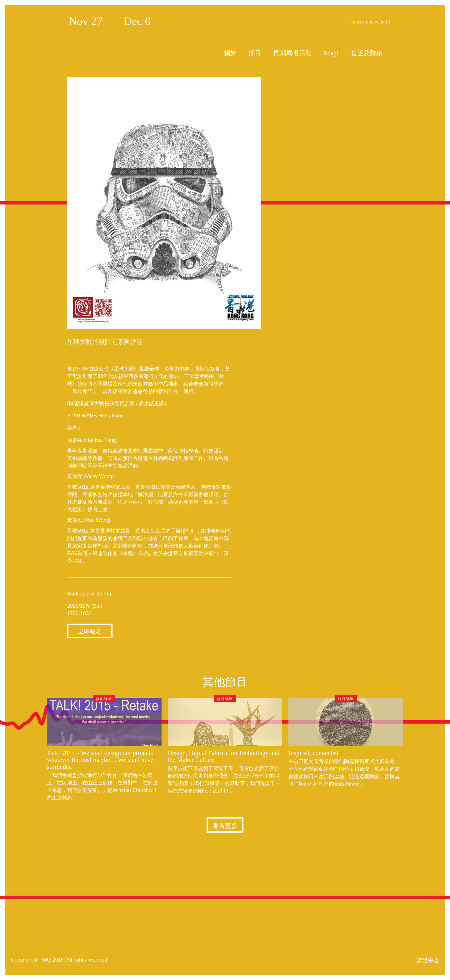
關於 (230, 53)
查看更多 (225, 826)
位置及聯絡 (367, 53)
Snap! (331, 53)
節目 (255, 53)
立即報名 (90, 631)
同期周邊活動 (293, 53)
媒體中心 (428, 960)
